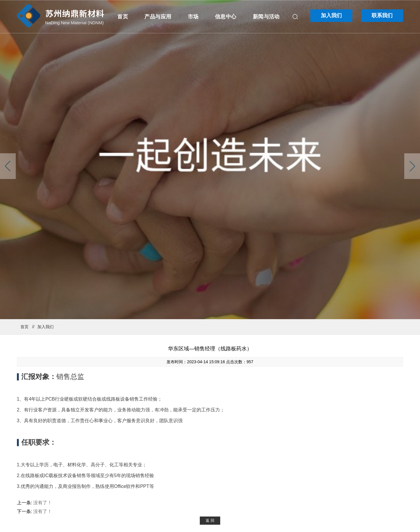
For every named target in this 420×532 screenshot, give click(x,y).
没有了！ (43, 503)
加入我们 (331, 15)
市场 (193, 17)
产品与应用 (158, 17)
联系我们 (382, 15)
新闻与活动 (266, 17)
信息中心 (226, 17)
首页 (123, 17)
